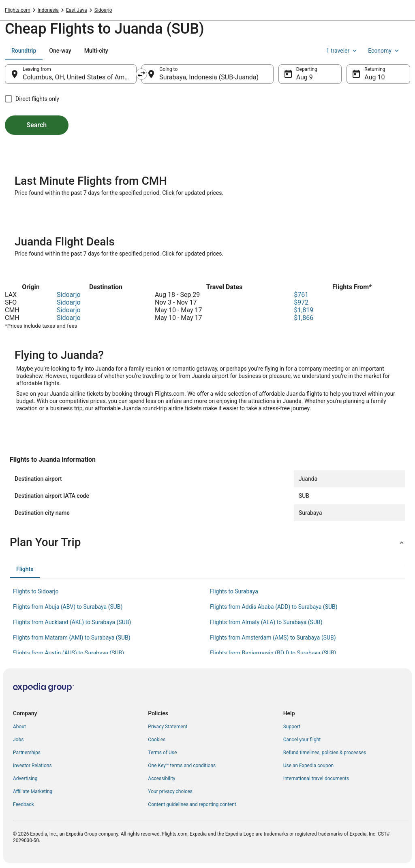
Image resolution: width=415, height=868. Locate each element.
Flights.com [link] (18, 10)
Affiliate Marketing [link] (33, 791)
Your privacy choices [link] (170, 791)
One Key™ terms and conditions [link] (182, 766)
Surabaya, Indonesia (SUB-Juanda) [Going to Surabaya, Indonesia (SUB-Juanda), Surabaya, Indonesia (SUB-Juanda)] (209, 77)
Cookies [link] (157, 740)
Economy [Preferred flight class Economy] (384, 51)
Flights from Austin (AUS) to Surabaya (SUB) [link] (68, 653)
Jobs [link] (18, 740)
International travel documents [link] (316, 778)
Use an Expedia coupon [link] (308, 766)
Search (37, 125)
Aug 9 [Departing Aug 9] (305, 77)
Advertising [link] (25, 778)
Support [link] (292, 727)
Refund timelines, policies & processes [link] (325, 753)
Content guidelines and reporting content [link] (192, 804)
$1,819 (304, 310)
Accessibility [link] (162, 778)
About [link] (19, 727)
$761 (301, 295)
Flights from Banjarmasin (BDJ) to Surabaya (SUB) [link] (273, 653)
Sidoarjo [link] (103, 10)
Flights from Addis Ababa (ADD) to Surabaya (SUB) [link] (274, 607)
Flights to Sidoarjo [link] (36, 591)
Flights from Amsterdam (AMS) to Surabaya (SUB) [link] (273, 638)
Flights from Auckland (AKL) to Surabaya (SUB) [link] (72, 622)
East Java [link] (77, 10)
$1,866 (304, 318)
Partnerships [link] (27, 753)
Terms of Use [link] (162, 753)
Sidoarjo (69, 295)
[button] (207, 542)
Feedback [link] (24, 804)
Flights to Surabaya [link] (234, 591)
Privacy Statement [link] (168, 727)
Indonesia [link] (48, 10)
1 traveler (342, 51)
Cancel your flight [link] (302, 740)
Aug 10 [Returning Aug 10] (374, 77)
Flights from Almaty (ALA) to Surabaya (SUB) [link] (266, 622)
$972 (301, 302)
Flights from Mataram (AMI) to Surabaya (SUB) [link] (72, 638)
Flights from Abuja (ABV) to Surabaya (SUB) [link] (68, 607)
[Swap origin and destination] (141, 74)
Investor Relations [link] (32, 766)
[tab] (24, 51)
